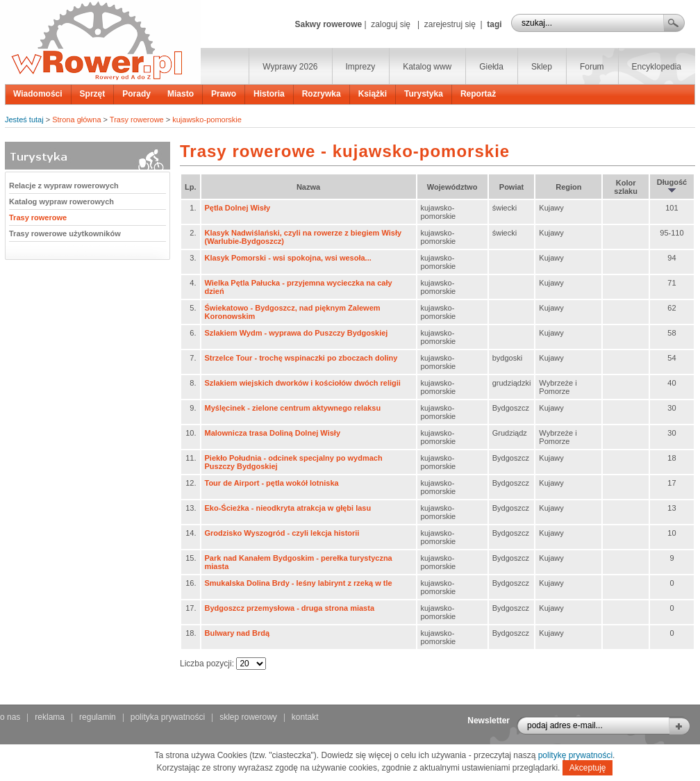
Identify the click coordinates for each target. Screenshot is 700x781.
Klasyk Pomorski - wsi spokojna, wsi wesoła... (288, 258)
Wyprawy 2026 (290, 67)
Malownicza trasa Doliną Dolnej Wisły (273, 433)
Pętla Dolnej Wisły (238, 208)
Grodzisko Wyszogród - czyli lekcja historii (282, 533)
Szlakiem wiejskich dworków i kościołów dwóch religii (303, 383)
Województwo (452, 187)
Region (568, 187)
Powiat (511, 187)
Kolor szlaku (626, 187)
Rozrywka (322, 94)
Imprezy (361, 67)
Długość (672, 186)
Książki (373, 94)
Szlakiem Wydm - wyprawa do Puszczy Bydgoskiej (297, 333)
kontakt (305, 717)
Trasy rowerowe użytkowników (65, 233)
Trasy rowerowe (137, 120)
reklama (50, 717)
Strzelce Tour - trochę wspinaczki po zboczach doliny (301, 358)
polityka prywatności (168, 717)
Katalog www (427, 67)
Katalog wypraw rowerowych (61, 202)
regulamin (98, 717)
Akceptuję (588, 768)
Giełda (491, 67)
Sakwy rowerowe (328, 24)
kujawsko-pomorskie (207, 120)
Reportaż (478, 94)
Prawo (224, 94)
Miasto (181, 94)
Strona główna (76, 120)
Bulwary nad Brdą (237, 633)
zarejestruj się (450, 24)
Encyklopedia (657, 67)
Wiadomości (38, 94)
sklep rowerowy (248, 717)
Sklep (542, 67)
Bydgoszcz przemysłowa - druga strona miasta (290, 608)
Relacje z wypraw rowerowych (64, 186)
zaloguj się (391, 24)
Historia (269, 94)
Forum (592, 67)
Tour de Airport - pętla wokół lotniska (272, 483)
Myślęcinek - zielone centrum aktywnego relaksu (293, 408)
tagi (494, 24)
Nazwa (308, 187)
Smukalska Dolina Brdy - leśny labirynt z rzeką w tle (299, 583)
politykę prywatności (575, 755)
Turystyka (424, 94)
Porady (136, 94)
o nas (10, 717)
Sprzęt (93, 94)
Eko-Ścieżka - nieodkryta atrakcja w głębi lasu (288, 508)
